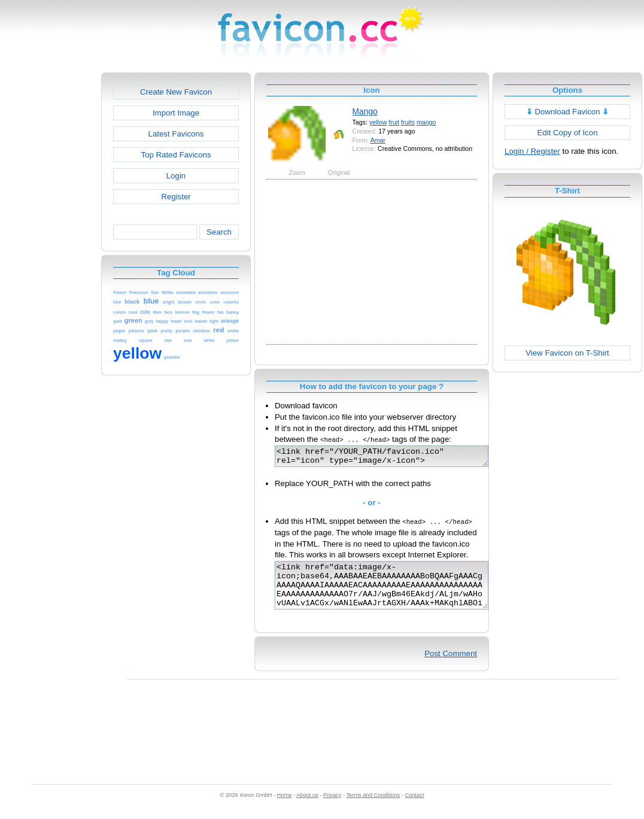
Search (219, 232)
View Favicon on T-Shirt (567, 353)
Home (285, 808)
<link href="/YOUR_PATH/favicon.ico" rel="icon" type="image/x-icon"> (394, 458)
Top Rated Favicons (176, 155)
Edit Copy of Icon (567, 133)
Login (176, 176)
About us (307, 808)
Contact (415, 808)
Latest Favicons (176, 134)
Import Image (176, 113)
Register (176, 197)
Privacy (332, 808)
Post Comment (451, 666)
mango (426, 122)
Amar (378, 140)
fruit (394, 122)
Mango (365, 111)
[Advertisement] (50, 252)
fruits (408, 122)
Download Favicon (568, 112)
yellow (378, 122)
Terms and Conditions (373, 808)
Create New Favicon (176, 92)
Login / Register (532, 151)
